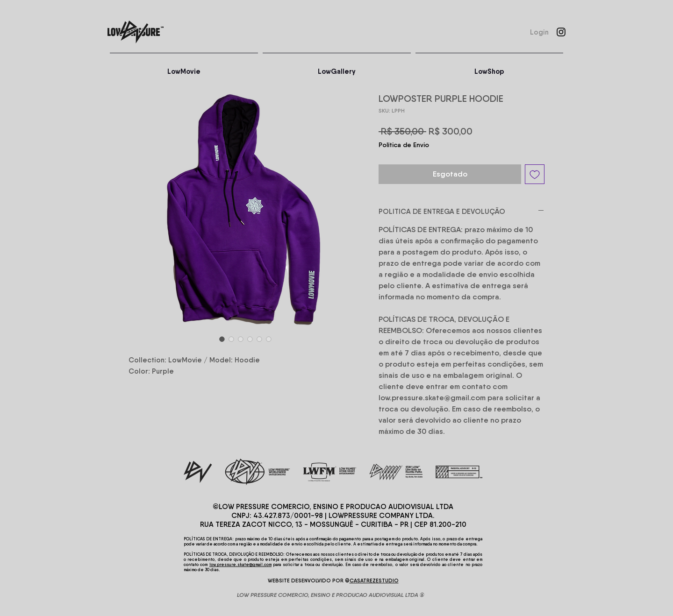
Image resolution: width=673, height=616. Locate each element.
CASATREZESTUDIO (374, 581)
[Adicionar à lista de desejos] (535, 174)
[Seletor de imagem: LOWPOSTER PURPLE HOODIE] (222, 339)
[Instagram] (561, 32)
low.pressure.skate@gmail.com (240, 564)
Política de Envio (404, 145)
